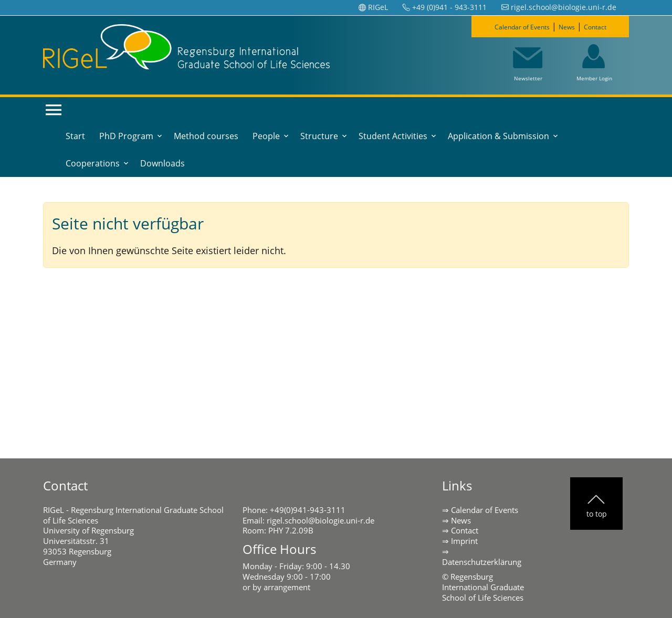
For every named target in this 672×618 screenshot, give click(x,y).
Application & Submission (498, 136)
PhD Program (126, 136)
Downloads (162, 163)
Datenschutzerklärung (482, 562)
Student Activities (393, 136)
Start (75, 136)
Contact (607, 26)
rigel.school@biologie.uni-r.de (321, 520)
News (572, 26)
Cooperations (93, 163)
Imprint (464, 541)
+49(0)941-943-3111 (308, 510)
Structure (319, 136)
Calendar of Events (515, 26)
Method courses (206, 136)
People (266, 136)
